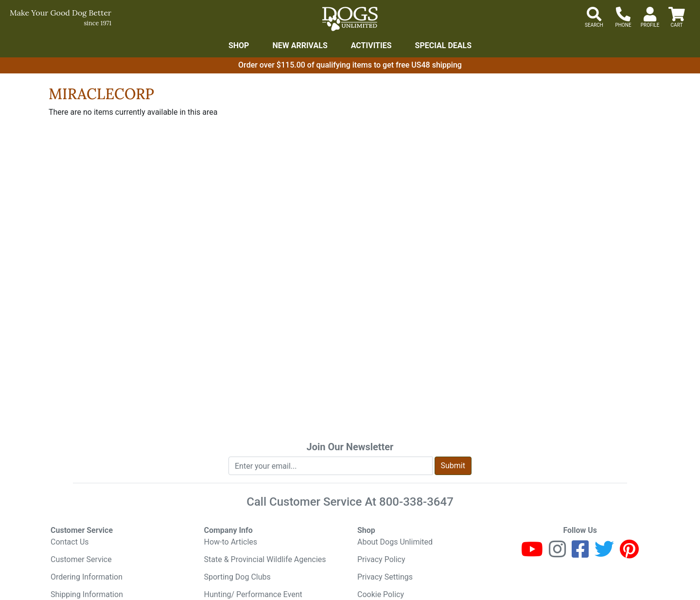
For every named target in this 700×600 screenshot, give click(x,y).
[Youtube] (532, 554)
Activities (371, 45)
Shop (239, 45)
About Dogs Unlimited (395, 542)
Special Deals (444, 45)
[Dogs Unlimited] (350, 19)
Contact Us (70, 542)
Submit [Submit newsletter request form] (453, 466)
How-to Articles (231, 542)
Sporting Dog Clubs (237, 577)
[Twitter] (604, 554)
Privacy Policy (381, 559)
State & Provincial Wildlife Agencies (265, 559)
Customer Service (81, 559)
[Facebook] (580, 554)
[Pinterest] (629, 554)
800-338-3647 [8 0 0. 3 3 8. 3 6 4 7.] (416, 502)
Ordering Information (87, 577)
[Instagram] (557, 554)
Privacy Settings (385, 577)
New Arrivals (300, 45)
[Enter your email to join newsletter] (331, 466)
